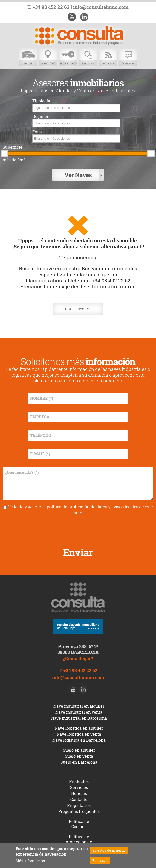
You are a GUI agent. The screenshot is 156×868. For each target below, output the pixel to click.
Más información (30, 861)
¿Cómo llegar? (78, 659)
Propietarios (68, 58)
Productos (79, 781)
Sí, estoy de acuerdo (109, 850)
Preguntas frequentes (79, 811)
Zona (37, 132)
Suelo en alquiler (79, 750)
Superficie (12, 147)
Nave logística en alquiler (79, 728)
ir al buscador (78, 309)
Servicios (88, 58)
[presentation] (78, 530)
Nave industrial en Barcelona (79, 718)
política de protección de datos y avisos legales (92, 507)
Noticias (108, 58)
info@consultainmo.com (101, 7)
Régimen (41, 116)
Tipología (41, 101)
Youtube (72, 17)
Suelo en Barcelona (79, 762)
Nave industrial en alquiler (79, 706)
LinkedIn (84, 17)
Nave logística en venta (79, 734)
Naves (28, 58)
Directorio (48, 58)
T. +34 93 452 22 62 (48, 7)
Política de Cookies (79, 824)
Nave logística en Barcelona (79, 740)
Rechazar (100, 861)
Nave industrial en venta (79, 712)
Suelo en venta (79, 756)
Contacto (128, 58)
